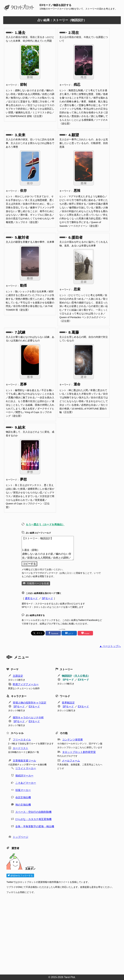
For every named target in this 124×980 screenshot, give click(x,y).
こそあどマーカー (26, 783)
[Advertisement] (64, 933)
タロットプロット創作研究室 (79, 752)
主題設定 (18, 676)
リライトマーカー (26, 768)
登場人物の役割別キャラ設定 (30, 703)
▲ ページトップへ (110, 646)
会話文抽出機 (23, 797)
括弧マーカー (23, 790)
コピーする (29, 564)
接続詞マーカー (24, 776)
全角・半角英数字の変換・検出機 (35, 826)
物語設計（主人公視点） (76, 676)
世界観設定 (68, 703)
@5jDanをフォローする (20, 875)
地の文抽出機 (23, 805)
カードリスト (21, 748)
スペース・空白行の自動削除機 (33, 812)
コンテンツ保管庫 (72, 740)
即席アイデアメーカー (26, 684)
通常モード (31, 598)
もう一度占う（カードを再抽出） (45, 524)
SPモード (47, 598)
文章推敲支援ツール (24, 761)
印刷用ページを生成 (38, 583)
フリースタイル (22, 740)
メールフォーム (71, 761)
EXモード (83, 680)
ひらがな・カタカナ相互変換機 (33, 819)
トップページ (21, 837)
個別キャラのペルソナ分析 (28, 717)
